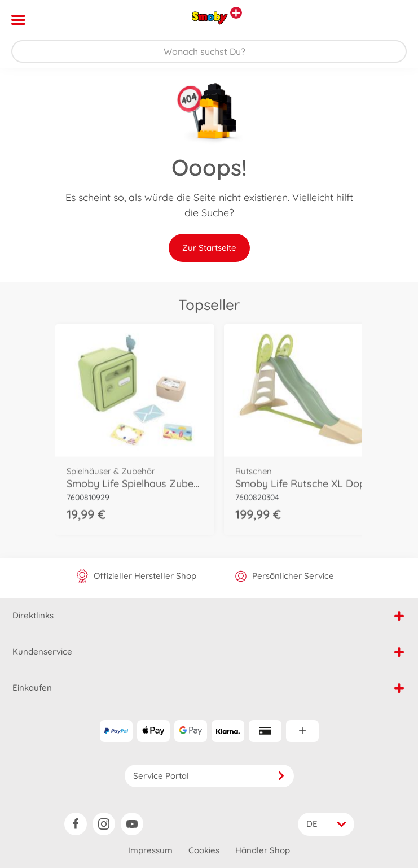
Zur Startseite (209, 248)
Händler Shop (263, 850)
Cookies (204, 850)
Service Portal (209, 776)
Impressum (150, 850)
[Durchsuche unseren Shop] (209, 51)
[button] (393, 20)
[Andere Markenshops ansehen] (236, 13)
